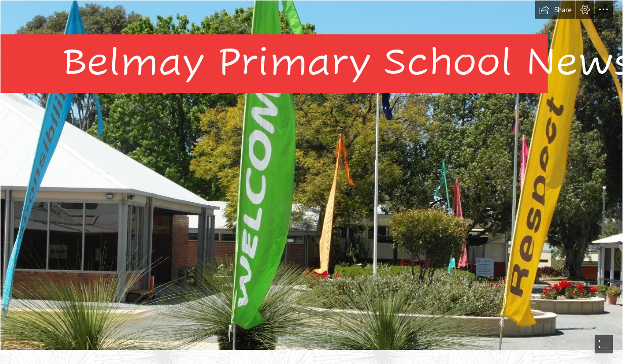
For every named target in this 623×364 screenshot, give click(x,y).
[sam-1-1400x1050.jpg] (312, 175)
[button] (555, 10)
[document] (312, 182)
